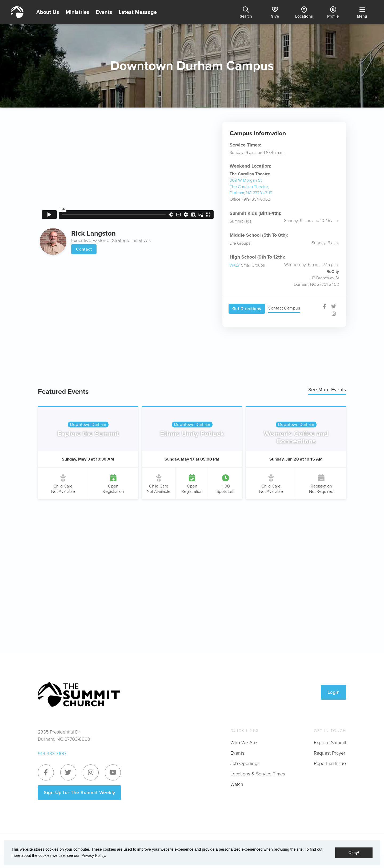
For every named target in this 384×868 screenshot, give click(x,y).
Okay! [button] (354, 853)
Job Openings (245, 763)
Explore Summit (330, 743)
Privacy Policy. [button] (94, 855)
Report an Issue (330, 763)
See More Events (327, 390)
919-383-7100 (52, 754)
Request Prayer (330, 753)
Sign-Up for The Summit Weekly (79, 792)
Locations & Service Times (258, 774)
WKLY (235, 265)
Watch (237, 784)
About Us (48, 12)
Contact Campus (284, 308)
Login (334, 692)
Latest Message (138, 12)
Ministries (77, 12)
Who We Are (244, 743)
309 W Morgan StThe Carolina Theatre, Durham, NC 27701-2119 (251, 187)
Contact (84, 249)
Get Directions (247, 309)
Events (104, 12)
